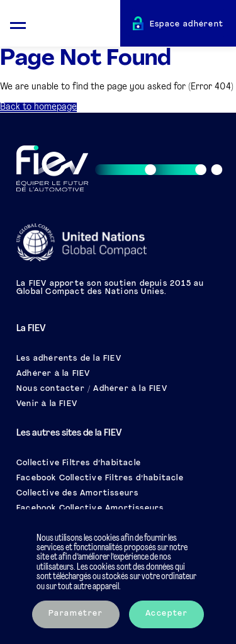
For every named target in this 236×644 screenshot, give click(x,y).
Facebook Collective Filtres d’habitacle (100, 478)
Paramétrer (76, 614)
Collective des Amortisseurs (77, 494)
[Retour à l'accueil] (78, 25)
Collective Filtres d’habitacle (79, 463)
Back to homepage (38, 107)
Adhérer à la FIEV (53, 374)
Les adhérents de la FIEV (69, 359)
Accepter (167, 614)
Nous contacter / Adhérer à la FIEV (92, 389)
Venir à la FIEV (47, 404)
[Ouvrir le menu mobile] (18, 24)
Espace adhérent (187, 25)
